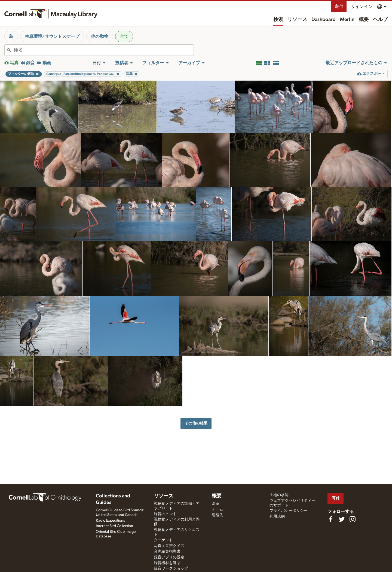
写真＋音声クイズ (169, 546)
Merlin (347, 20)
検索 (278, 20)
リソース (297, 20)
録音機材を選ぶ (167, 563)
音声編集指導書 (167, 552)
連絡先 (218, 515)
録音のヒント (165, 514)
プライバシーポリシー (289, 511)
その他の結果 (196, 423)
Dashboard (324, 20)
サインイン (362, 7)
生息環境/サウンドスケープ (52, 36)
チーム (218, 509)
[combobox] (103, 50)
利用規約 (277, 516)
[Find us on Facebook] (331, 519)
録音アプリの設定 (169, 557)
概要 (364, 20)
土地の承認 (279, 495)
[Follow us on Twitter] (342, 519)
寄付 (339, 7)
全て (124, 36)
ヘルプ (380, 20)
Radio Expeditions (110, 521)
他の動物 (100, 36)
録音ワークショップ (171, 568)
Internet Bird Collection (114, 526)
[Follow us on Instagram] (353, 519)
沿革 (216, 504)
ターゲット (163, 540)
